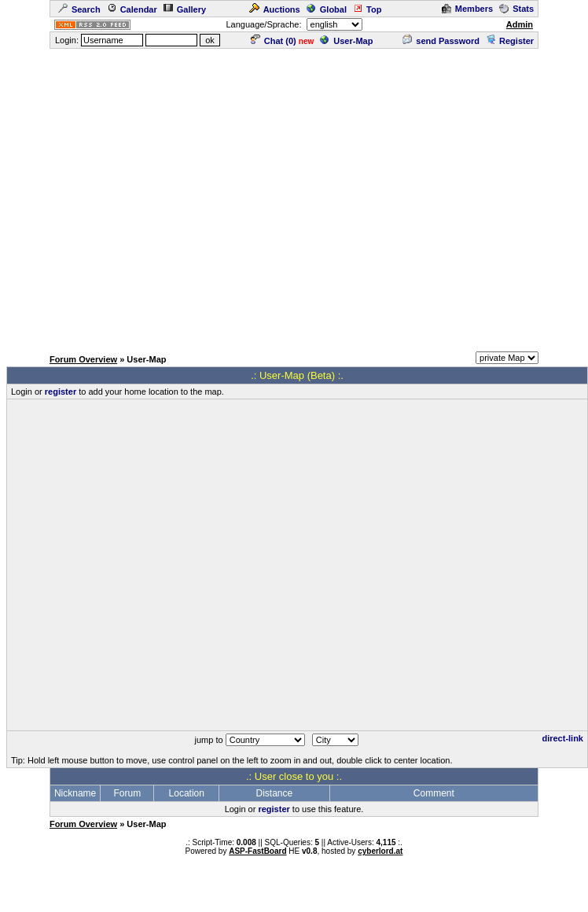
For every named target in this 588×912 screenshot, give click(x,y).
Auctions (275, 9)
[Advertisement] (147, 198)
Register (510, 41)
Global (327, 9)
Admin (520, 24)
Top (367, 9)
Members (467, 9)
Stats (516, 9)
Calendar (132, 9)
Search (79, 9)
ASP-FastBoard (257, 851)
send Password (441, 41)
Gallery (185, 9)
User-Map (346, 41)
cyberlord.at (380, 851)
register (61, 392)
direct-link (562, 738)
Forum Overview (83, 359)
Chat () (274, 41)
